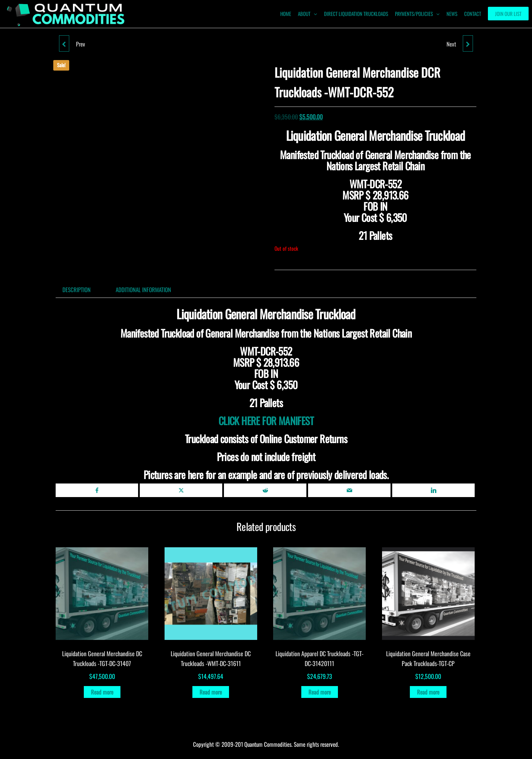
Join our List (508, 14)
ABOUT (304, 14)
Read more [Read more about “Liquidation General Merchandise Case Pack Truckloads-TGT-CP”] (428, 692)
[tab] (82, 290)
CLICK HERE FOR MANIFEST (266, 421)
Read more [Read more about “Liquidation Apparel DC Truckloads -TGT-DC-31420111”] (320, 692)
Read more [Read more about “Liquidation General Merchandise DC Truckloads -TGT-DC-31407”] (102, 692)
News (452, 14)
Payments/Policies (414, 14)
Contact (473, 14)
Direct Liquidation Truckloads (356, 14)
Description (77, 290)
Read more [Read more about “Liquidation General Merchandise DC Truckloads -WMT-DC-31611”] (211, 692)
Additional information (143, 290)
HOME (286, 14)
